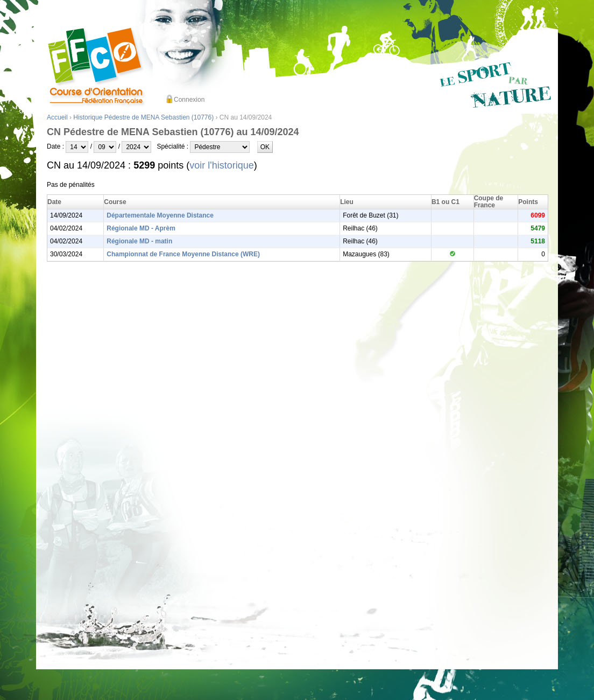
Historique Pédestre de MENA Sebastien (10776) (143, 117)
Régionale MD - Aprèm (141, 228)
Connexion (189, 100)
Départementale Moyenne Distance (160, 215)
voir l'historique (222, 165)
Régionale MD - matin (139, 241)
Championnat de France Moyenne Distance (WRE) (183, 254)
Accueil (57, 117)
